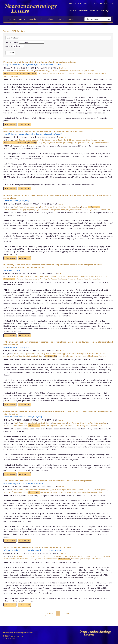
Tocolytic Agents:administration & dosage (77, 210)
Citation (62, 68)
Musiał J (31, 550)
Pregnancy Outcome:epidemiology (60, 143)
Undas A (17, 550)
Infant (100, 556)
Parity (93, 559)
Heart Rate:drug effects (49, 207)
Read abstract (10, 125)
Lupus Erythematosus (37, 559)
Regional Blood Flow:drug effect (89, 279)
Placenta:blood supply (59, 279)
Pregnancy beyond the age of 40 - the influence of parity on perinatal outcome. (40, 62)
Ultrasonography (99, 210)
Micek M (7, 134)
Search (10, 53)
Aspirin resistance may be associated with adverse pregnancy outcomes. (38, 547)
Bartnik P (24, 65)
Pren (108, 210)
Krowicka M (40, 134)
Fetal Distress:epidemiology (80, 556)
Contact (71, 19)
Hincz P (15, 417)
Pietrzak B (60, 65)
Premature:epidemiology (80, 559)
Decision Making (51, 140)
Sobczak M (23, 483)
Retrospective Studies (81, 143)
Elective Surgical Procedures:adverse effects (74, 140)
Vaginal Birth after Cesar (100, 143)
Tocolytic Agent (96, 425)
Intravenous (23, 425)
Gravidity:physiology (43, 71)
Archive (22, 19)
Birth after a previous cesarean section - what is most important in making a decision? (44, 131)
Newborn (107, 556)
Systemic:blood (52, 559)
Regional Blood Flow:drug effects (48, 210)
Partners (61, 19)
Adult (16, 71)
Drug (43, 353)
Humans (54, 71)
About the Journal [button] (36, 19)
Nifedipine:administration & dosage (31, 356)
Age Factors (23, 71)
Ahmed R (16, 201)
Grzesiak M (8, 201)
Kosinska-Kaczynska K (47, 65)
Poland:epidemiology (83, 73)
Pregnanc (102, 356)
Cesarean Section (42, 556)
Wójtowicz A (8, 550)
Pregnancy (96, 73)
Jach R (62, 550)
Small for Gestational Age (18, 559)
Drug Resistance (56, 556)
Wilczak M (55, 550)
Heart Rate (62, 207)
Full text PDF (24, 125)
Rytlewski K (39, 550)
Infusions (14, 425)
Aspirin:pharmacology (27, 556)
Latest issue (11, 19)
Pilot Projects (45, 279)
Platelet (98, 559)
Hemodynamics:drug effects (92, 276)
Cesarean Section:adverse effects (31, 140)
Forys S (22, 417)
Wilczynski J (25, 201)
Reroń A (47, 550)
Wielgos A (7, 65)
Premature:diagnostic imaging (15, 210)
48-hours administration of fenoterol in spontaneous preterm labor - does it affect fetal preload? (48, 481)
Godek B (31, 134)
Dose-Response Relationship (30, 353)
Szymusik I (16, 65)
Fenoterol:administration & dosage (38, 423)
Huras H (24, 550)
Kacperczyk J (33, 65)
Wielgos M (58, 134)
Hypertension (63, 71)
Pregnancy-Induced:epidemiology (81, 71)
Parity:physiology (68, 73)
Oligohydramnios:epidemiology (50, 73)
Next (68, 613)
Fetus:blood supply (32, 207)
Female (32, 71)
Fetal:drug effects (74, 207)
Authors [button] (51, 19)
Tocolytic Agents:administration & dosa (88, 492)
